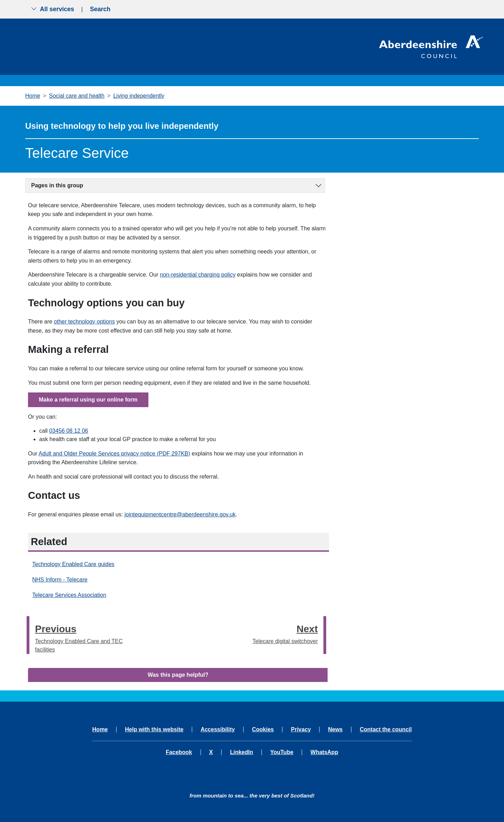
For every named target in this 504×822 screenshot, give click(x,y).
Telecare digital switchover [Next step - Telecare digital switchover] (285, 633)
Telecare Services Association (69, 595)
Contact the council (386, 730)
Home (33, 96)
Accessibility (218, 730)
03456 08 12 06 (68, 431)
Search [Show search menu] (100, 9)
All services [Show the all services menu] (52, 9)
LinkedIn (241, 752)
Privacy (301, 730)
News (335, 730)
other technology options (84, 322)
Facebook (179, 752)
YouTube (282, 752)
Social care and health (77, 96)
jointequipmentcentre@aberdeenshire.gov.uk (180, 514)
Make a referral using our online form (88, 400)
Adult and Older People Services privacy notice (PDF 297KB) (114, 454)
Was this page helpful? (178, 675)
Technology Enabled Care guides (73, 564)
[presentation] (28, 635)
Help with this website (154, 730)
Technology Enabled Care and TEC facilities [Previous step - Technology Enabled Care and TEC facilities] (79, 637)
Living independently (139, 96)
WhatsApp (324, 752)
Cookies (263, 730)
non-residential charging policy (198, 275)
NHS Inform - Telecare (60, 580)
